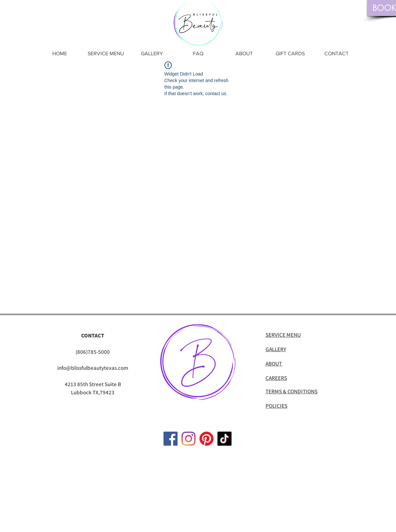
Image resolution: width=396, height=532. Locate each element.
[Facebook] (171, 439)
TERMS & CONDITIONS (292, 391)
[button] (106, 53)
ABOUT (274, 364)
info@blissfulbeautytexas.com (93, 368)
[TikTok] (224, 439)
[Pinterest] (207, 439)
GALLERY (276, 349)
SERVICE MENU (283, 335)
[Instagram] (189, 439)
